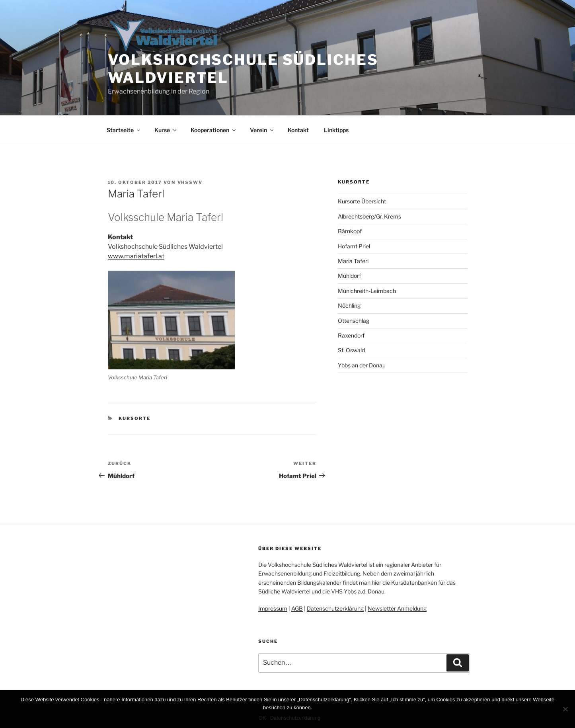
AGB (297, 608)
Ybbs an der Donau (362, 365)
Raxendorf (351, 335)
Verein (262, 130)
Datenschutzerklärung (335, 608)
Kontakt (298, 130)
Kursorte (134, 418)
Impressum (273, 608)
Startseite (124, 130)
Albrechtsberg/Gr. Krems (369, 216)
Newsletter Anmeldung (397, 608)
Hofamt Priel (354, 246)
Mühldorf (349, 276)
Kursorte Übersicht (362, 201)
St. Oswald (351, 350)
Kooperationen (214, 130)
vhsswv (190, 182)
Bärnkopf (350, 231)
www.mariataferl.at (136, 256)
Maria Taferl (353, 261)
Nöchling (349, 305)
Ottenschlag (354, 321)
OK (262, 718)
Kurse (166, 130)
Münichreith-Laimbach (367, 291)
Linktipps (336, 130)
